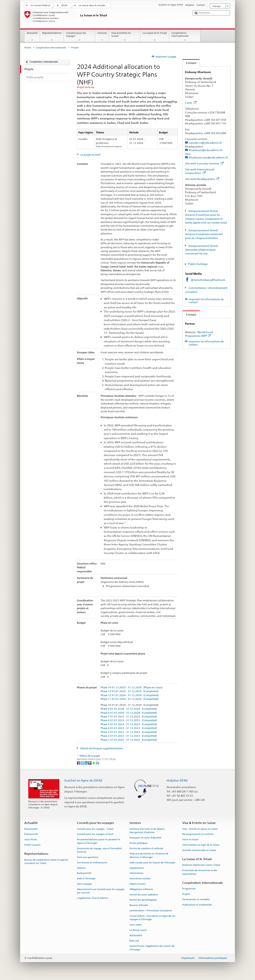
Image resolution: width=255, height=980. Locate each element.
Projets (186, 894)
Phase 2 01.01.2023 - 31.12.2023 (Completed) (129, 736)
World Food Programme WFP (199, 334)
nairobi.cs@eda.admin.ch (205, 143)
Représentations (52, 37)
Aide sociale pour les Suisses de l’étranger (152, 863)
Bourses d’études (139, 905)
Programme (189, 889)
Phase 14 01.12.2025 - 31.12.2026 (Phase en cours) (131, 688)
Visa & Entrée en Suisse (125, 37)
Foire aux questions (88, 857)
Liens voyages (84, 884)
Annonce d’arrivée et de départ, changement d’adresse (147, 830)
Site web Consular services (204, 163)
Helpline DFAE (177, 780)
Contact (189, 63)
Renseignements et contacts (198, 834)
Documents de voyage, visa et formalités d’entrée (99, 850)
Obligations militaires (141, 889)
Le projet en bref (90, 155)
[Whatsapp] (94, 763)
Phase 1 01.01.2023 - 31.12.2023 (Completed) (129, 740)
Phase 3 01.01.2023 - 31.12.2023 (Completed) (129, 732)
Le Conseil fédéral (40, 5)
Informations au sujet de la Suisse (201, 845)
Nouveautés (31, 829)
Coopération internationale (185, 37)
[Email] (97, 763)
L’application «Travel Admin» (93, 898)
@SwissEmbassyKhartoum (208, 280)
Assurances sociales (140, 878)
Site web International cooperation (200, 171)
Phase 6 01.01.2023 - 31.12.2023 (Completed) (129, 720)
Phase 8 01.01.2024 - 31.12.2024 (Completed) (129, 713)
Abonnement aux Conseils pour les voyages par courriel (101, 891)
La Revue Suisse (138, 930)
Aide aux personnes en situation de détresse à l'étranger (149, 855)
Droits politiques (139, 843)
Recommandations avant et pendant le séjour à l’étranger (99, 841)
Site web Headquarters (202, 179)
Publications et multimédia (197, 905)
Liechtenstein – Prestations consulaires (151, 911)
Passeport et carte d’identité (145, 838)
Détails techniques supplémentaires (101, 748)
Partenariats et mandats (196, 899)
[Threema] (90, 763)
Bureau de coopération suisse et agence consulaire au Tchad (46, 861)
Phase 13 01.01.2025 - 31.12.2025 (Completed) (129, 691)
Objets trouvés (138, 884)
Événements (31, 834)
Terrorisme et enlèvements (92, 863)
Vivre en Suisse (190, 839)
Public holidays (198, 264)
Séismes (81, 868)
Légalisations (137, 868)
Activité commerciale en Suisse (199, 850)
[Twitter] (83, 763)
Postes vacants (32, 845)
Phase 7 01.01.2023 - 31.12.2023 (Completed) (129, 717)
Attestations (136, 873)
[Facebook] (79, 763)
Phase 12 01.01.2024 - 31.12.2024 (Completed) (129, 695)
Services (102, 37)
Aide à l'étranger (86, 878)
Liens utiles (136, 925)
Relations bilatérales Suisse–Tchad (201, 865)
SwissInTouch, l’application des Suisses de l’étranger (152, 948)
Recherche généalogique (143, 900)
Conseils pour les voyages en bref (95, 834)
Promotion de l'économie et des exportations (200, 872)
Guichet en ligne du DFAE (83, 780)
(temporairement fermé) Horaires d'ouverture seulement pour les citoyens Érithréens (204, 234)
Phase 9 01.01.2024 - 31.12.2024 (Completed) (129, 709)
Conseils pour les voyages (79, 37)
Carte (191, 103)
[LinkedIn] (86, 763)
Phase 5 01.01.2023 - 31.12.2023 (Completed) (129, 724)
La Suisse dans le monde (92, 5)
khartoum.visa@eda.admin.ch (208, 157)
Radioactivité (84, 873)
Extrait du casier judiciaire (144, 894)
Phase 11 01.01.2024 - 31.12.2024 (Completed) (129, 699)
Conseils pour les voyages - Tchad (95, 829)
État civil (134, 941)
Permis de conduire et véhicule (146, 848)
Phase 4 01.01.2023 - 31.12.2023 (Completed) (129, 728)
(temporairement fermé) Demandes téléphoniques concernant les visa (201, 250)
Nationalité (136, 935)
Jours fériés (31, 839)
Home (28, 48)
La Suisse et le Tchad (155, 37)
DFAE (64, 5)
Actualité (32, 37)
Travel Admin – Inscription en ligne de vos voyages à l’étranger (152, 918)
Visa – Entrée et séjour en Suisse (200, 829)
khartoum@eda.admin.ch (206, 150)
